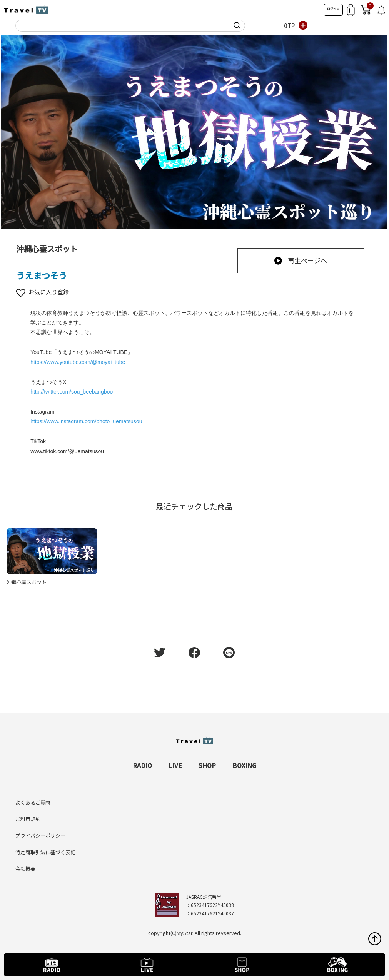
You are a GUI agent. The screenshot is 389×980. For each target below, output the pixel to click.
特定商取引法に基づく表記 (45, 852)
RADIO (142, 765)
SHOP (207, 765)
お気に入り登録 (43, 292)
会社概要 (25, 869)
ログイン (333, 9)
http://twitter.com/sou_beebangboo (72, 392)
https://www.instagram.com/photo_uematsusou (86, 421)
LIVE (175, 765)
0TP (289, 26)
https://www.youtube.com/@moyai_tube (78, 362)
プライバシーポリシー (40, 836)
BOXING (244, 765)
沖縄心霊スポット (27, 582)
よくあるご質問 (33, 802)
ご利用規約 (28, 819)
